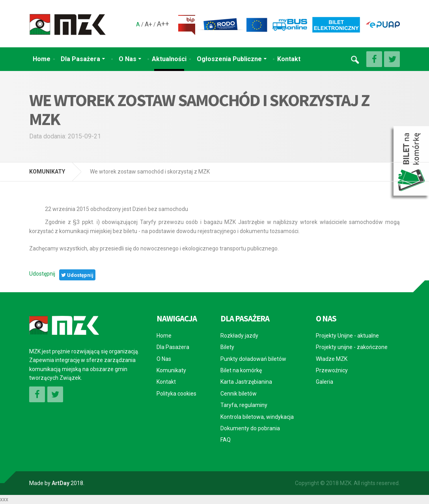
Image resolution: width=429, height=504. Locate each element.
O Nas (128, 59)
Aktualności (169, 59)
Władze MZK (332, 359)
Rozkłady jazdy (239, 336)
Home (42, 59)
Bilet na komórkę (241, 370)
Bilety (227, 347)
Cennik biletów (239, 394)
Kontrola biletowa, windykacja (257, 417)
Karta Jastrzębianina (246, 382)
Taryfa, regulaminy (244, 405)
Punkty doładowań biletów (253, 359)
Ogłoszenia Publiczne (229, 59)
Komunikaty (171, 370)
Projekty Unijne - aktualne (347, 336)
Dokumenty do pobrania (250, 428)
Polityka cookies (176, 394)
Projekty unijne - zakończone (352, 347)
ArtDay (61, 483)
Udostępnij (42, 274)
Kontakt (289, 59)
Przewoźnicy (332, 370)
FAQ (226, 440)
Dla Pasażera (80, 59)
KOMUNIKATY (47, 172)
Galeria (325, 382)
